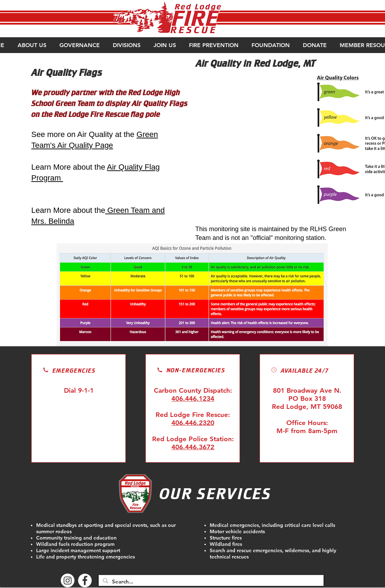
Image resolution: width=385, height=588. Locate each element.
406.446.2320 (193, 423)
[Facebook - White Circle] (85, 580)
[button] (32, 45)
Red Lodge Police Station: (193, 439)
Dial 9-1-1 (79, 390)
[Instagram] (68, 580)
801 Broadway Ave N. (307, 390)
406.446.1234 (193, 398)
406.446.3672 (193, 447)
